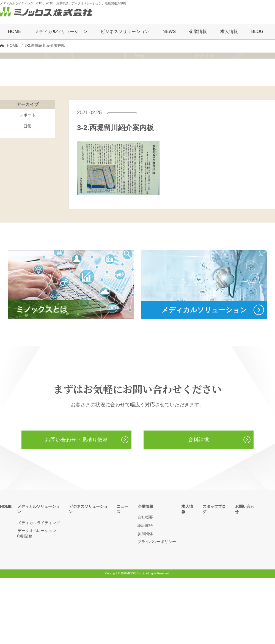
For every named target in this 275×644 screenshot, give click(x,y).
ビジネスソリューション (125, 32)
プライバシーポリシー (157, 608)
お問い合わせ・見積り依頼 (76, 506)
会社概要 (145, 584)
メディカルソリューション (40, 573)
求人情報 (229, 32)
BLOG (257, 32)
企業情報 (145, 573)
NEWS (169, 32)
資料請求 (199, 506)
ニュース (124, 573)
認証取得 (145, 592)
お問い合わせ (246, 573)
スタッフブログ (216, 573)
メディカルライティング (38, 584)
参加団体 (145, 600)
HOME (15, 32)
